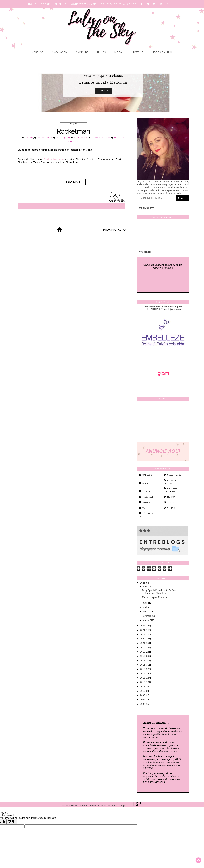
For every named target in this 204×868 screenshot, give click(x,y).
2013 (143, 678)
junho (146, 587)
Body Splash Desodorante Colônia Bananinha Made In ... (159, 592)
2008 (143, 699)
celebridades (175, 475)
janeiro (146, 620)
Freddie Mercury (53, 159)
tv (144, 508)
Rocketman (73, 131)
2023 (143, 634)
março (146, 611)
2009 (143, 695)
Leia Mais (104, 91)
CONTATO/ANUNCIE (84, 4)
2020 (143, 647)
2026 (143, 583)
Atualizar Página (120, 806)
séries (171, 502)
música (171, 497)
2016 (143, 665)
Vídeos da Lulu (160, 53)
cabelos (147, 475)
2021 (143, 643)
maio (145, 603)
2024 (143, 630)
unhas (171, 508)
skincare (148, 502)
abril (145, 607)
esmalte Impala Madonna (103, 76)
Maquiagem (58, 53)
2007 (143, 704)
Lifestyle (135, 53)
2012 (143, 682)
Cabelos (36, 53)
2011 (143, 686)
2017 (143, 660)
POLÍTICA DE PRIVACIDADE (119, 4)
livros (146, 491)
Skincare (80, 53)
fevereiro (147, 616)
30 (115, 196)
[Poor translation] (12, 822)
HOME (32, 4)
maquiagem (149, 497)
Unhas (99, 53)
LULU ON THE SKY (71, 806)
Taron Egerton (101, 138)
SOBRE (45, 4)
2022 (143, 639)
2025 (143, 626)
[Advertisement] (163, 422)
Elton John (63, 138)
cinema (29, 138)
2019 (143, 652)
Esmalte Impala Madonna (155, 597)
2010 (143, 691)
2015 (143, 669)
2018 (143, 656)
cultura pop (44, 138)
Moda (116, 53)
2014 (143, 673)
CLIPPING (60, 4)
